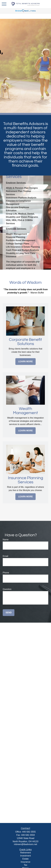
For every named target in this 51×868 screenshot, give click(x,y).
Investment (25, 856)
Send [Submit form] (9, 613)
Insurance (25, 862)
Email (5, 556)
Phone (6, 573)
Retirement (25, 853)
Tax (26, 865)
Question (7, 589)
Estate (26, 859)
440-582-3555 (29, 832)
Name (6, 540)
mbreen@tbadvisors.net (25, 844)
